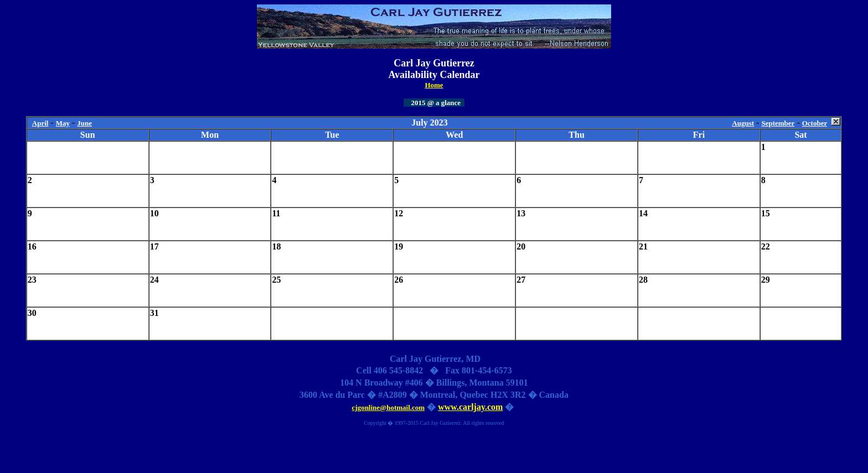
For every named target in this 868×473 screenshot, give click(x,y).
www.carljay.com (470, 407)
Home (434, 85)
